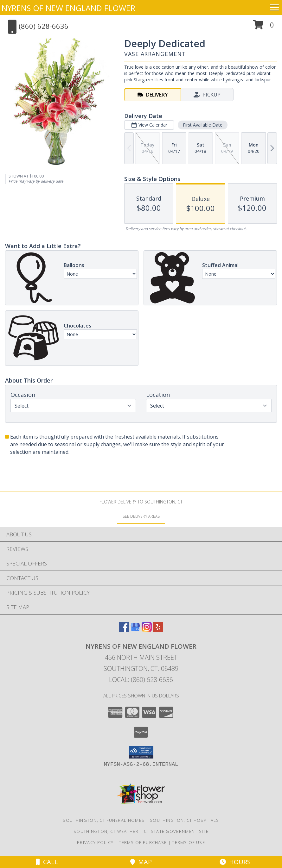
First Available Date (203, 125)
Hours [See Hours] (235, 862)
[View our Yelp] (158, 630)
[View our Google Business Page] (135, 630)
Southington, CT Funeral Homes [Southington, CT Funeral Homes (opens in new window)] (104, 820)
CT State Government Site (176, 831)
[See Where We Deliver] (141, 516)
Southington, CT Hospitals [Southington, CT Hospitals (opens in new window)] (185, 820)
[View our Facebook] (124, 630)
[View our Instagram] (147, 630)
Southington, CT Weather (106, 831)
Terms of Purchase (143, 842)
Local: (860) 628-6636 (141, 680)
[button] (263, 27)
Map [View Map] (141, 862)
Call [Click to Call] (47, 862)
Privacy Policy (95, 842)
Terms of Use (189, 842)
